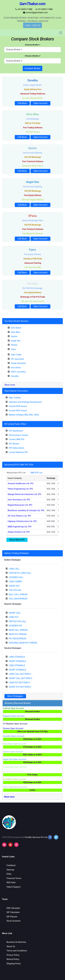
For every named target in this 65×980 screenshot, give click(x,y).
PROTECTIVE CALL (18, 621)
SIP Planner (12, 917)
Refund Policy (13, 959)
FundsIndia (15, 767)
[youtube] (10, 845)
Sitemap (10, 870)
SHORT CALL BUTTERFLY (21, 678)
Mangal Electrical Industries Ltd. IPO (24, 494)
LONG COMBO (15, 582)
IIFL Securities (17, 359)
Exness (32, 730)
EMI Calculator (13, 908)
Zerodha (15, 376)
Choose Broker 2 (33, 56)
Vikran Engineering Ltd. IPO (20, 489)
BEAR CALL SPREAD (18, 630)
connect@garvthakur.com (35, 13)
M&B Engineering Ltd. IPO (20, 527)
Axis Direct (16, 368)
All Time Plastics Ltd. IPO (19, 516)
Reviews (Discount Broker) (18, 703)
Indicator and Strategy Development (25, 402)
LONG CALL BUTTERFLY (20, 674)
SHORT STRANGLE (17, 670)
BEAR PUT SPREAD (18, 634)
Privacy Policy (13, 955)
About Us (11, 946)
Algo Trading (15, 398)
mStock (32, 710)
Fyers (13, 349)
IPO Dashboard (16, 431)
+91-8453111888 (24, 9)
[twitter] (56, 837)
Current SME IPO (16, 439)
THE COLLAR (15, 590)
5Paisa (14, 345)
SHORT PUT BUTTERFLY (20, 687)
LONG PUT (14, 617)
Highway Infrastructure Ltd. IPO (22, 521)
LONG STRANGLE (17, 665)
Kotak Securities (18, 363)
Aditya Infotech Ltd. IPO (19, 532)
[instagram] (4, 845)
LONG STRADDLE (17, 657)
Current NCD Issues (18, 406)
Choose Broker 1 (32, 45)
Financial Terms (14, 878)
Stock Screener (14, 921)
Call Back (22, 103)
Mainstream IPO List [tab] (16, 473)
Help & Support (14, 887)
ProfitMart (32, 781)
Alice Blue (15, 332)
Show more (10, 385)
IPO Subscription (16, 448)
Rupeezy (32, 718)
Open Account (40, 103)
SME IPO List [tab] (36, 473)
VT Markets (15, 724)
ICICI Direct (16, 328)
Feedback (11, 865)
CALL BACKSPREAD (18, 599)
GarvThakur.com (32, 4)
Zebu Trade (16, 355)
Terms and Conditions (17, 951)
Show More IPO (17, 540)
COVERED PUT (16, 626)
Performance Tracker (19, 435)
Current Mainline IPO (18, 452)
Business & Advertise (16, 942)
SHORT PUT (14, 586)
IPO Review (14, 444)
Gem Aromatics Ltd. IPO (19, 500)
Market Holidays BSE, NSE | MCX (24, 415)
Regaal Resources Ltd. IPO (20, 505)
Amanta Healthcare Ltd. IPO (21, 483)
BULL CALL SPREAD (18, 594)
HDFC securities (18, 372)
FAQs (9, 874)
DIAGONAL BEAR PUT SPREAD (23, 643)
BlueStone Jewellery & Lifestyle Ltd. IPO (26, 510)
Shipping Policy (14, 964)
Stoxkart (32, 773)
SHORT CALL (15, 613)
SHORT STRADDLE (17, 661)
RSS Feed (11, 882)
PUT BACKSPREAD (18, 639)
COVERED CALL (16, 577)
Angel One (16, 341)
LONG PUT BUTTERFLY (19, 683)
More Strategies (15, 696)
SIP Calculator (13, 912)
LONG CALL (14, 569)
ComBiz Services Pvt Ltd (36, 837)
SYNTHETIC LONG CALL (20, 573)
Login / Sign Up (32, 25)
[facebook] (50, 837)
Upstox (14, 336)
